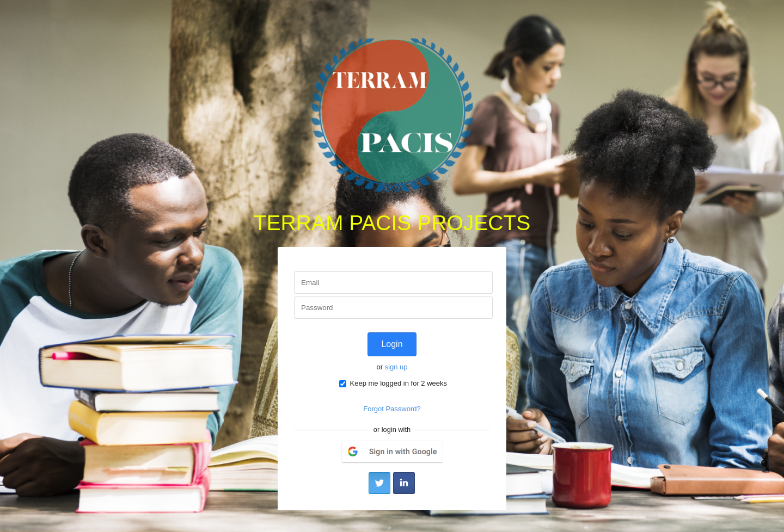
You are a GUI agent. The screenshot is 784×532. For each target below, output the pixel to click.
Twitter (379, 483)
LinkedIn (404, 483)
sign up (396, 367)
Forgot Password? (392, 409)
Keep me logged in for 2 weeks (393, 383)
